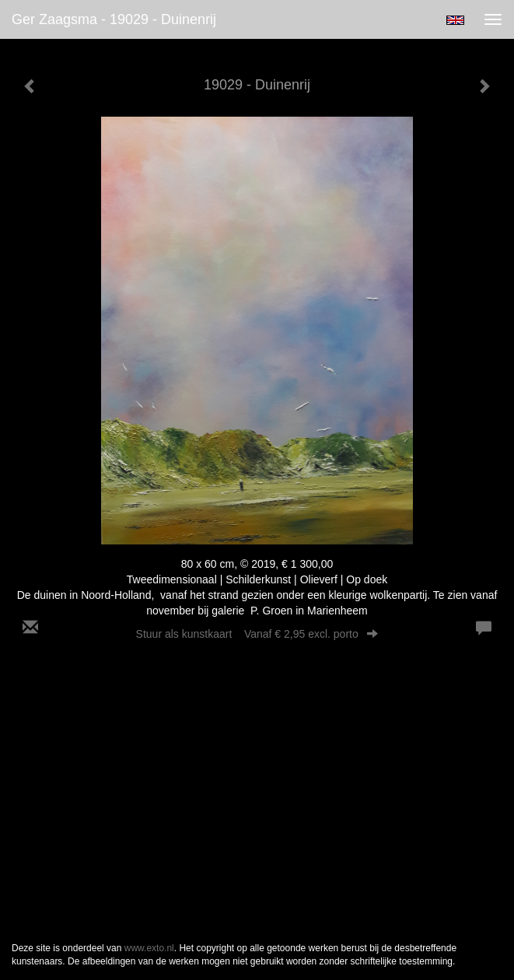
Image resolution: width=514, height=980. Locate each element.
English (455, 20)
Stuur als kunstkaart (257, 634)
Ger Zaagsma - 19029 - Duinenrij (114, 19)
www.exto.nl (149, 948)
